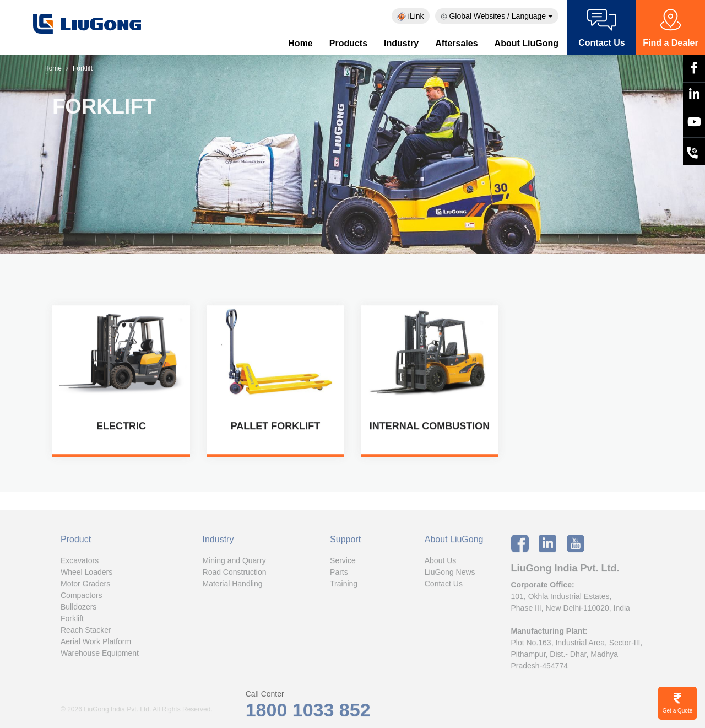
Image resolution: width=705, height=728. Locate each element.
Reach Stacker (86, 632)
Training (344, 586)
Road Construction (235, 574)
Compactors (81, 597)
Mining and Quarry (234, 563)
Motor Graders (85, 586)
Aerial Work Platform (96, 644)
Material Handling (233, 586)
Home (300, 43)
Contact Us (444, 586)
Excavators (80, 563)
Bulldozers (78, 609)
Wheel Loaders (86, 574)
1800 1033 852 (308, 712)
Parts (339, 574)
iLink (411, 16)
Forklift (72, 621)
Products (348, 43)
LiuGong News (450, 574)
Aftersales (456, 43)
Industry (401, 43)
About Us (441, 563)
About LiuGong (527, 43)
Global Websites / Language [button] (497, 16)
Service (343, 563)
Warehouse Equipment (100, 655)
